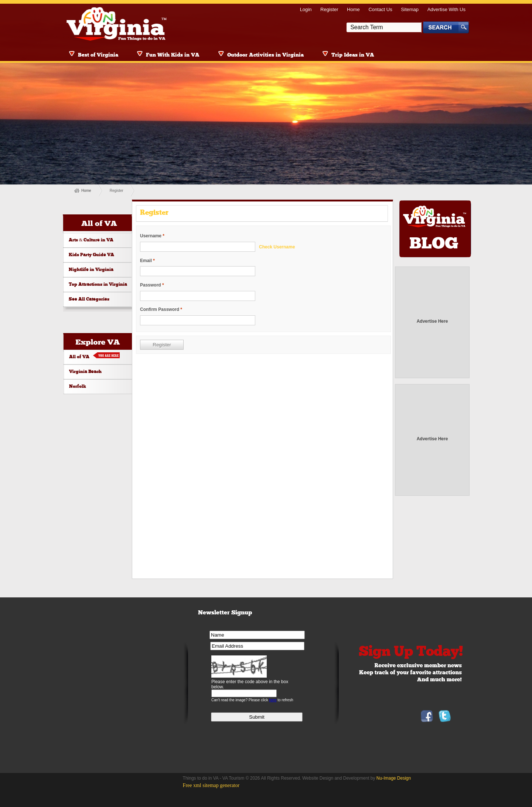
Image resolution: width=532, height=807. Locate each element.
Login (306, 9)
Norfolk (78, 387)
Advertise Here (432, 321)
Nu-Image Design (394, 778)
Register (329, 9)
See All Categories (89, 299)
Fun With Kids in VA (173, 55)
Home (353, 9)
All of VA (79, 357)
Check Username (277, 247)
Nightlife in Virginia (91, 270)
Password (151, 285)
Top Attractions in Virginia (98, 285)
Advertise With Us (446, 9)
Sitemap (410, 9)
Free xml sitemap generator (211, 785)
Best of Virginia (98, 55)
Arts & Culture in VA (91, 240)
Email (146, 261)
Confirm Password (160, 309)
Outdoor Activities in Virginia (265, 55)
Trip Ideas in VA (353, 55)
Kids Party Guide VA (91, 255)
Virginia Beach (85, 372)
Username (151, 236)
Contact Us (380, 9)
